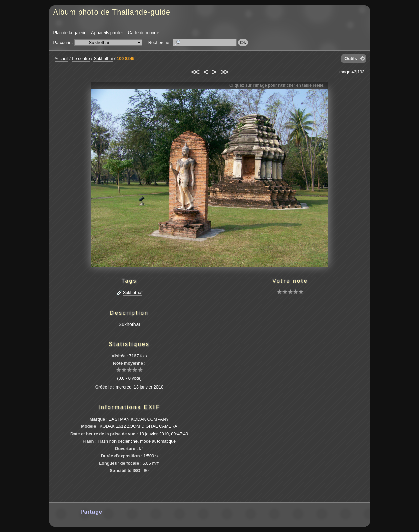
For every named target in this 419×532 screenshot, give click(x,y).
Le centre (81, 58)
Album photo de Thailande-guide (112, 12)
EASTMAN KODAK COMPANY (139, 419)
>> (224, 72)
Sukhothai (103, 58)
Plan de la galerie (70, 33)
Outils (351, 58)
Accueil (61, 58)
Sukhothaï (133, 293)
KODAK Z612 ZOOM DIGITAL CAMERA (139, 426)
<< (195, 72)
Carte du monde (144, 33)
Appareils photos (107, 33)
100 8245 (125, 58)
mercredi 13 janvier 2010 (139, 387)
